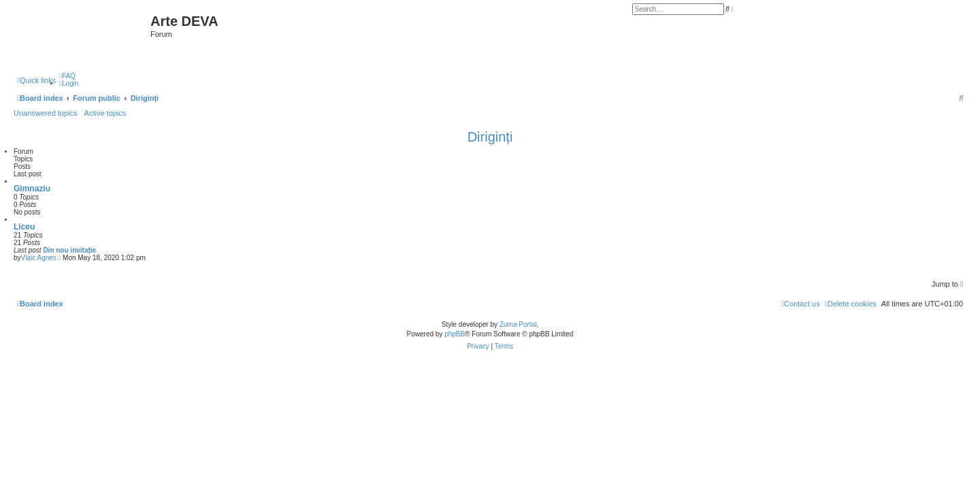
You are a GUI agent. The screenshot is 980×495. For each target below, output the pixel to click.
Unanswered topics (46, 113)
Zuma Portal (518, 324)
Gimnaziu (32, 189)
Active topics (105, 113)
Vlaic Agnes (39, 258)
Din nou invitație (69, 250)
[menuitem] (67, 76)
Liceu (24, 227)
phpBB (455, 334)
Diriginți (490, 137)
